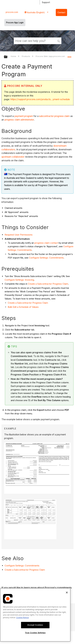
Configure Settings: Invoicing (19, 280)
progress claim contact (46, 243)
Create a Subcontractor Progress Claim (48, 284)
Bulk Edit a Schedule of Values (23, 307)
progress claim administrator (19, 120)
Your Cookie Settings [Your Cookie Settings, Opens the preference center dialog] (35, 633)
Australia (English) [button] (36, 12)
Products (26, 56)
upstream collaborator (13, 157)
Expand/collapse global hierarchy (8, 57)
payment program (24, 116)
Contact (61, 12)
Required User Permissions (19, 235)
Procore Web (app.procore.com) (51, 56)
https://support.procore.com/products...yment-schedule (40, 99)
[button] (59, 41)
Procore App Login (15, 23)
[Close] (67, 593)
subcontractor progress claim (54, 116)
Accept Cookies (35, 625)
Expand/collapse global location (69, 56)
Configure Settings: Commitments (46, 258)
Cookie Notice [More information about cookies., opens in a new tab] (22, 618)
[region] (35, 615)
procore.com (12, 12)
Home (14, 56)
